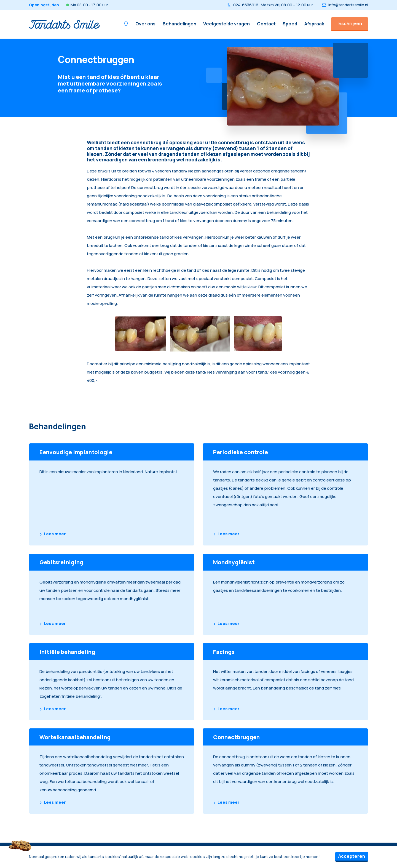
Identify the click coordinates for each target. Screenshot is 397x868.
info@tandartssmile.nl (345, 5)
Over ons (145, 24)
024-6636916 (270, 5)
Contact (266, 24)
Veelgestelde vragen (226, 24)
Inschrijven (350, 23)
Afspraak (314, 24)
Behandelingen (179, 24)
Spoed (290, 24)
